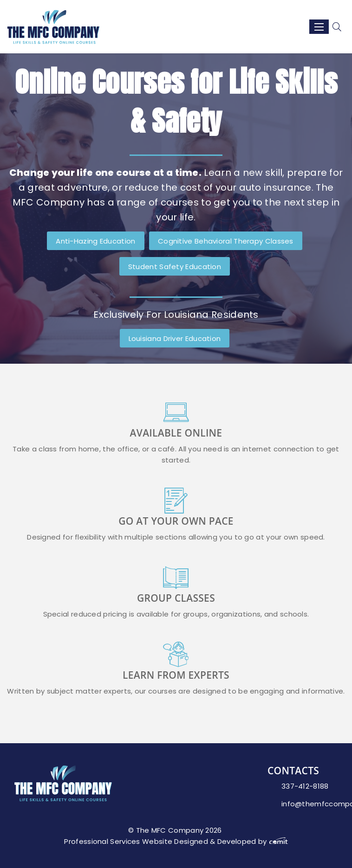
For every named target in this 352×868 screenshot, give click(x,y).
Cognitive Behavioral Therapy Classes (226, 241)
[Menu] (319, 27)
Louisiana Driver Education (175, 338)
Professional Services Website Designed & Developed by (176, 841)
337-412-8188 (305, 786)
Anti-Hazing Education (95, 241)
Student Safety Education (175, 267)
